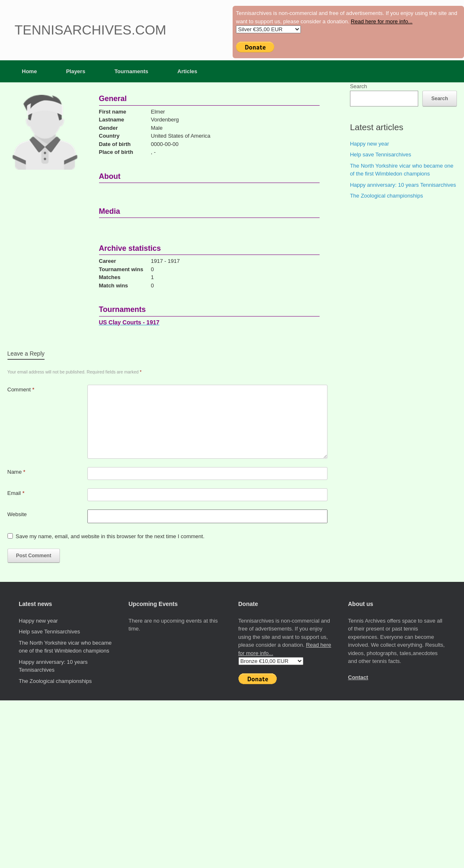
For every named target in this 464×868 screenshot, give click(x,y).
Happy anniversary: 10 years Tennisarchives (403, 185)
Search (359, 86)
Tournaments (131, 71)
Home (30, 71)
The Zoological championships (387, 196)
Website (17, 514)
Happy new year (370, 144)
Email (16, 493)
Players (76, 71)
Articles (187, 71)
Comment (21, 389)
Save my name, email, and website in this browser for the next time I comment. (110, 536)
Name (16, 472)
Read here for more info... (382, 21)
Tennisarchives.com (90, 30)
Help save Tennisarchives (381, 155)
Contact (358, 677)
